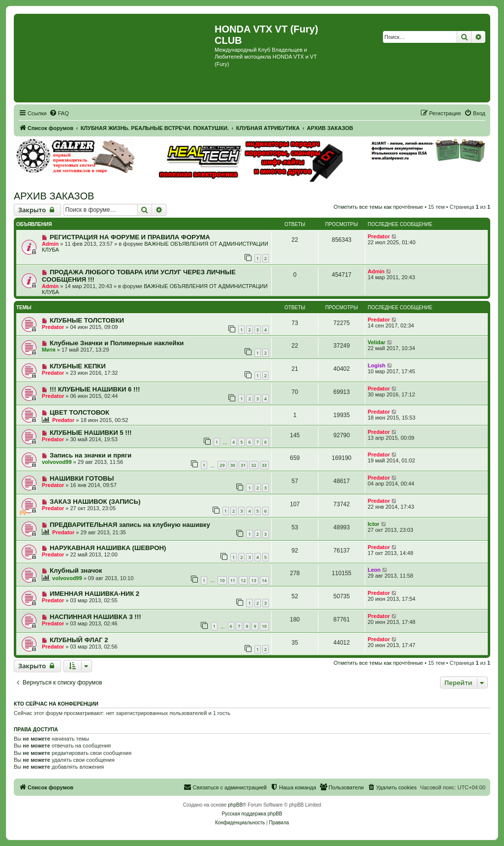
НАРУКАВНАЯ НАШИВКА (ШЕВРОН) (108, 548)
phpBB (235, 805)
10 (222, 580)
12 (243, 580)
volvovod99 (57, 462)
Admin (50, 244)
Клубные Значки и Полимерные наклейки (117, 343)
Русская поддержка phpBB (252, 814)
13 (253, 580)
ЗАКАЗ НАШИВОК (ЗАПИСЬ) (95, 502)
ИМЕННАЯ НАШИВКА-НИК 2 (94, 594)
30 (233, 465)
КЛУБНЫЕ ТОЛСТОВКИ (87, 320)
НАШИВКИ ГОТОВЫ (82, 478)
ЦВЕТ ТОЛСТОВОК (79, 412)
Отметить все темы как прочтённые (378, 207)
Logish (377, 365)
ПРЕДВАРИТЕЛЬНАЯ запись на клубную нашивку (130, 525)
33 (264, 465)
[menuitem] (59, 113)
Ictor (374, 524)
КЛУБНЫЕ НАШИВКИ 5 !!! (91, 433)
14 (264, 580)
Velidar (377, 342)
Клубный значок (76, 570)
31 (243, 465)
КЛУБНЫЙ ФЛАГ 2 (79, 640)
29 (222, 465)
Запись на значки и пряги (91, 455)
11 (233, 580)
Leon (374, 570)
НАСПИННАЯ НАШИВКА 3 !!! (95, 617)
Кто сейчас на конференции (56, 704)
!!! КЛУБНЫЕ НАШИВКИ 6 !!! (95, 389)
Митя (49, 350)
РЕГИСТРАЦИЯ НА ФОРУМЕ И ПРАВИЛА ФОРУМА (130, 237)
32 (253, 465)
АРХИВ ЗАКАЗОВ (54, 196)
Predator (379, 236)
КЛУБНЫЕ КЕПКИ (78, 366)
